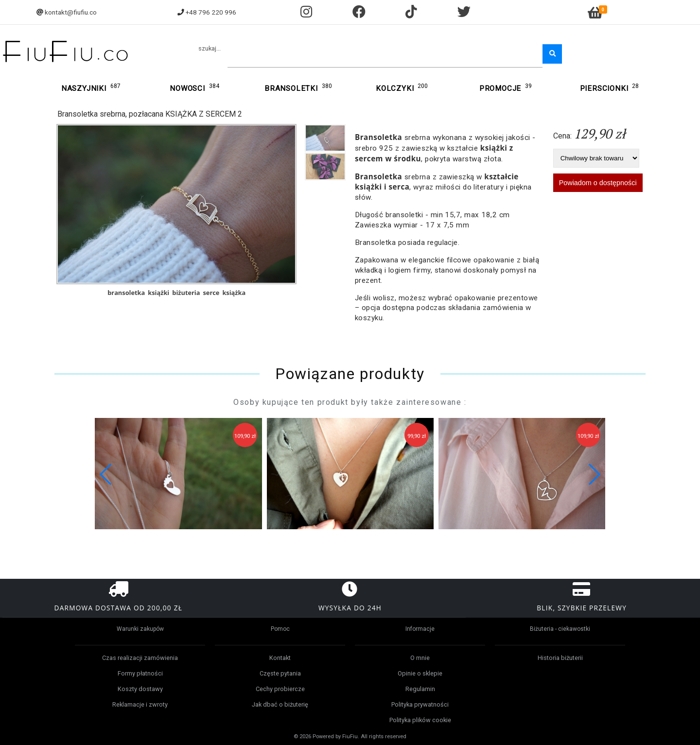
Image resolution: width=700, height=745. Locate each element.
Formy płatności (140, 673)
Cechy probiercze (280, 689)
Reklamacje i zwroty (140, 704)
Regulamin (420, 689)
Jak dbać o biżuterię (280, 704)
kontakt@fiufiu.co (71, 12)
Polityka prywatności (420, 704)
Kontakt (280, 658)
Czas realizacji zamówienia (140, 658)
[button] (594, 474)
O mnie (420, 658)
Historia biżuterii (560, 658)
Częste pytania (280, 673)
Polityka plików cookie (420, 720)
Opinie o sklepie (420, 673)
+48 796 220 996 (211, 12)
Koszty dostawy (140, 689)
